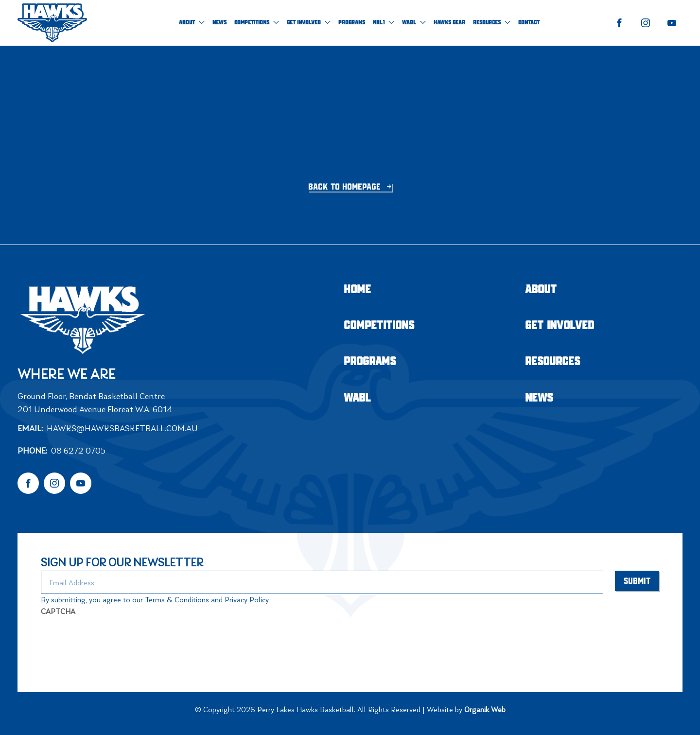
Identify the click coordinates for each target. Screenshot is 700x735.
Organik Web (485, 709)
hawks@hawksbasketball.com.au (122, 428)
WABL (414, 23)
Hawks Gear (449, 23)
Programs (352, 23)
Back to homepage (346, 187)
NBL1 (384, 23)
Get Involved (309, 23)
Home (357, 290)
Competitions (257, 23)
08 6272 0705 (78, 451)
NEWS (219, 23)
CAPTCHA (58, 611)
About (192, 23)
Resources (492, 23)
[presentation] (115, 640)
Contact (529, 23)
